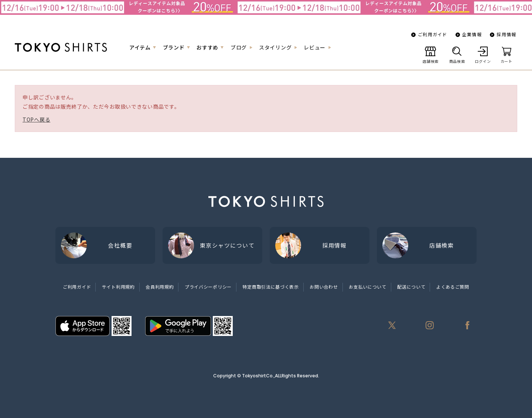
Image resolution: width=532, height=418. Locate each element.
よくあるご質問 (453, 287)
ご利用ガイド (432, 34)
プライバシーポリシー (208, 287)
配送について (411, 287)
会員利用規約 (160, 287)
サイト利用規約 (118, 287)
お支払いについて (368, 287)
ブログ (239, 47)
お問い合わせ (324, 287)
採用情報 (506, 34)
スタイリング (275, 47)
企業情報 (472, 34)
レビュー (315, 47)
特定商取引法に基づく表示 (270, 287)
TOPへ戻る (36, 119)
